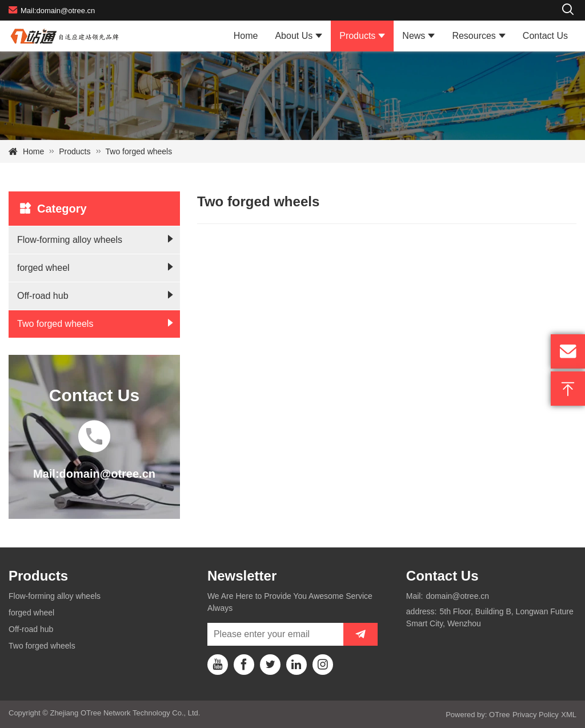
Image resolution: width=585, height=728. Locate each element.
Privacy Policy (536, 715)
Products (357, 36)
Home (246, 36)
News (414, 36)
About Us (294, 36)
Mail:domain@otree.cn (52, 10)
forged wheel (43, 268)
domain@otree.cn (457, 596)
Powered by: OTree (478, 715)
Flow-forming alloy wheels (70, 240)
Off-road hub (43, 296)
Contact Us (545, 36)
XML (569, 715)
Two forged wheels (139, 151)
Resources (474, 36)
